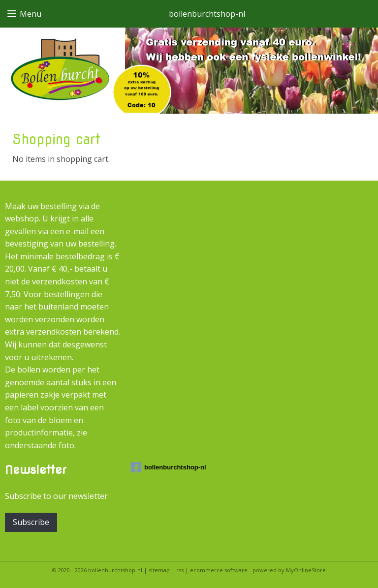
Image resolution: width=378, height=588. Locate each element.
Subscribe (31, 522)
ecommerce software (219, 570)
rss (180, 570)
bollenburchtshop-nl (169, 467)
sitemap (159, 570)
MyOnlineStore (306, 570)
